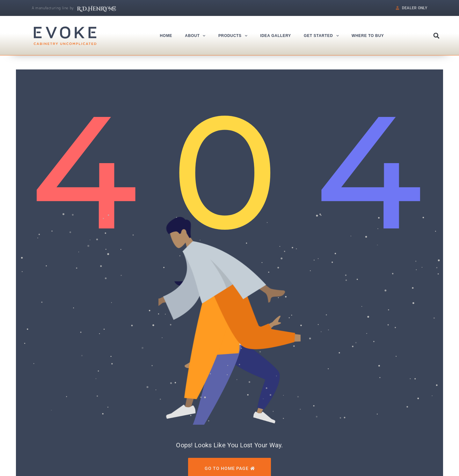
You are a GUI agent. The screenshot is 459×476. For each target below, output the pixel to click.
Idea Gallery (276, 36)
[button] (436, 36)
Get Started (321, 36)
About (195, 36)
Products (233, 36)
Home (166, 36)
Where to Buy (368, 36)
